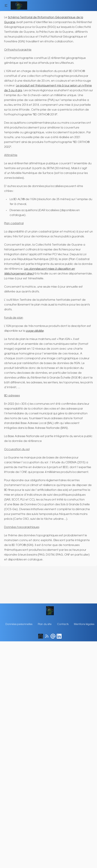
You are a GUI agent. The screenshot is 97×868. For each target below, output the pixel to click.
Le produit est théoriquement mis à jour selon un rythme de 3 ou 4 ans (48, 86)
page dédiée (34, 321)
